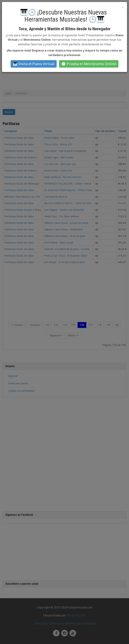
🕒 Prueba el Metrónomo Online (89, 64)
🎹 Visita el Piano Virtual (34, 64)
